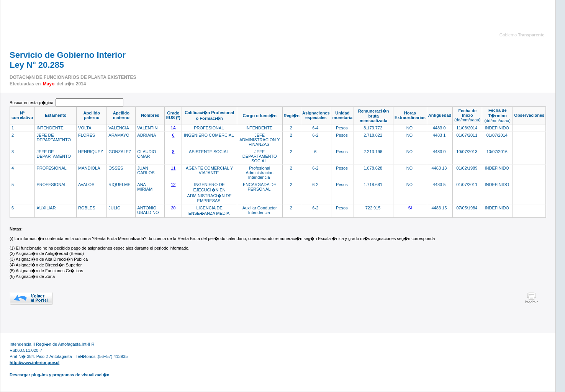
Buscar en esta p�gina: (33, 103)
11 (173, 168)
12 (173, 185)
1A (173, 128)
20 (173, 208)
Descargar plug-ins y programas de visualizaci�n (59, 375)
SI (410, 208)
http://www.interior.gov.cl (34, 363)
